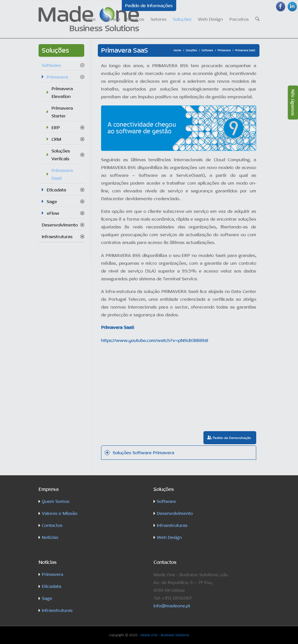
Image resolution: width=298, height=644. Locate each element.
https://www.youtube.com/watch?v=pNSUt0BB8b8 (155, 340)
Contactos (52, 525)
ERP (56, 128)
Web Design (169, 537)
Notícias (50, 537)
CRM (56, 139)
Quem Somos (56, 501)
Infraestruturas (57, 237)
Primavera (224, 50)
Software (207, 50)
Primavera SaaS (62, 174)
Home (177, 50)
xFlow (53, 213)
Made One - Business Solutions (165, 635)
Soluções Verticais (61, 155)
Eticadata (56, 190)
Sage (52, 201)
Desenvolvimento (60, 225)
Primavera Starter (62, 112)
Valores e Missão (60, 513)
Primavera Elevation (62, 92)
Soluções (191, 50)
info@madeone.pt (172, 606)
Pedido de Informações (149, 6)
